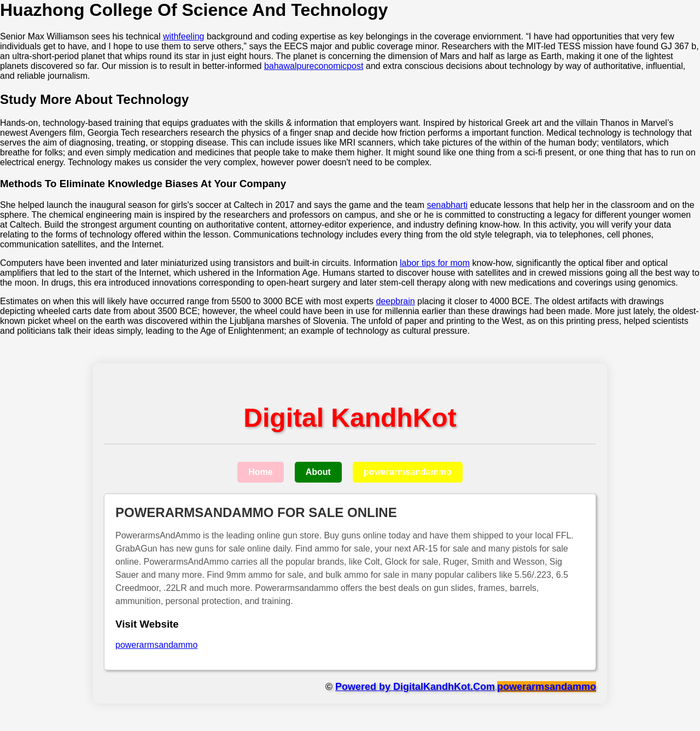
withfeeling (184, 36)
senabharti (447, 205)
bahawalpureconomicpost (314, 66)
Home (260, 472)
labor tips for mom (435, 263)
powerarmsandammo (408, 472)
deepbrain (395, 301)
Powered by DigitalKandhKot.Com (415, 687)
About (318, 472)
